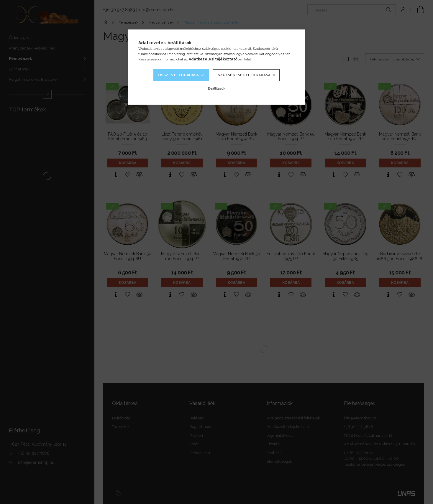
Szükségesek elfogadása (244, 75)
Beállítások (217, 88)
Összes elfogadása (178, 75)
